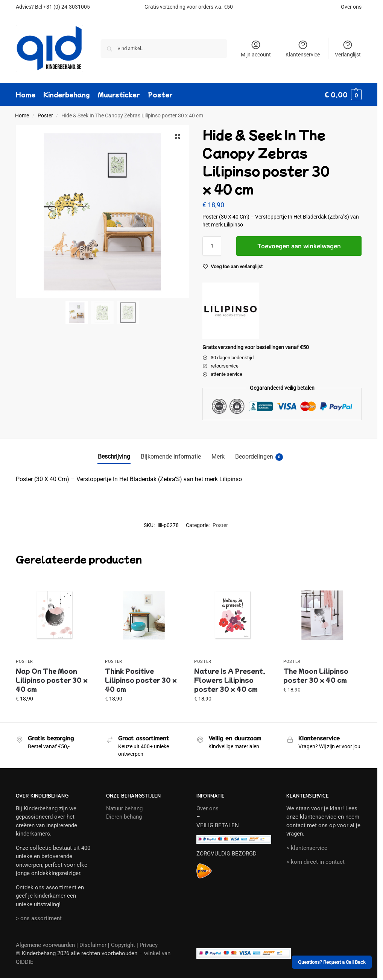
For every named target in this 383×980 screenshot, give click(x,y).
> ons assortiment (39, 918)
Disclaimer (93, 945)
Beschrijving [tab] (114, 457)
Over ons (351, 7)
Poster (45, 115)
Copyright (123, 945)
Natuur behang (124, 808)
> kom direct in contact (315, 862)
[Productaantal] (212, 246)
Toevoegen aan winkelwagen (299, 246)
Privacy (149, 945)
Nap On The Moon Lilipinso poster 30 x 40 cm (52, 680)
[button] (343, 94)
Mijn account (256, 49)
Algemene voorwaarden (45, 945)
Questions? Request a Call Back (332, 962)
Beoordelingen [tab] (259, 457)
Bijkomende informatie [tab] (171, 457)
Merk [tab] (218, 457)
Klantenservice (303, 49)
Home (22, 115)
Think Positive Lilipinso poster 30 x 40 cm (141, 680)
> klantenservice (307, 848)
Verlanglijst (348, 49)
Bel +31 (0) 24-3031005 (62, 7)
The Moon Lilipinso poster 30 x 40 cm (316, 675)
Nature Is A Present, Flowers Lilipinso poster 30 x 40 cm (230, 680)
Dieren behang (124, 817)
